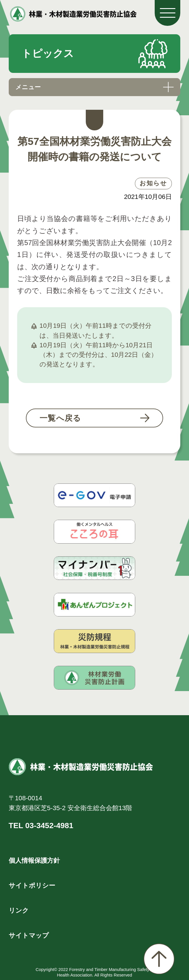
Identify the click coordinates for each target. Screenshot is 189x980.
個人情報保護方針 (34, 861)
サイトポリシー (32, 885)
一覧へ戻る (60, 418)
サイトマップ (29, 935)
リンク (19, 910)
